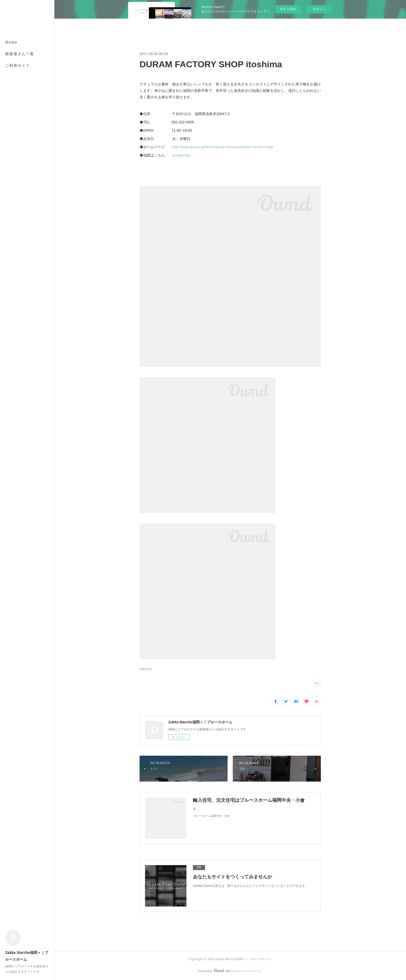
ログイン (319, 9)
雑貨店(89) (146, 669)
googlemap (181, 155)
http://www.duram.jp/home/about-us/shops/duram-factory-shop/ (223, 147)
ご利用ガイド (18, 65)
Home (11, 42)
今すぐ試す (288, 9)
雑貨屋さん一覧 (20, 54)
